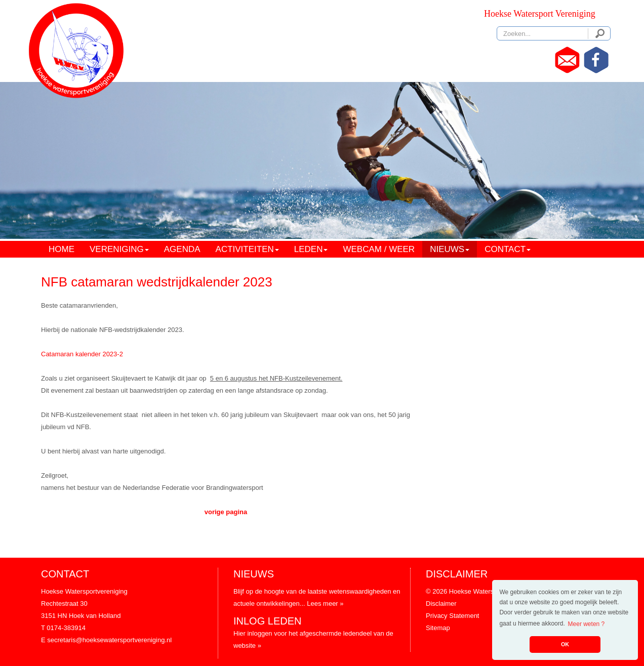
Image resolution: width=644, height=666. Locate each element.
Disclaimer (441, 603)
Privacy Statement (453, 616)
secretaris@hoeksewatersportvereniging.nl (109, 640)
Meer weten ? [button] (587, 624)
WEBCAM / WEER (379, 249)
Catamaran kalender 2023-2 (82, 354)
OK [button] (565, 644)
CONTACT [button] (508, 249)
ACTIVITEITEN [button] (247, 249)
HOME (62, 249)
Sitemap (438, 628)
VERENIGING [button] (119, 249)
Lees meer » (325, 603)
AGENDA (182, 249)
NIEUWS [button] (450, 249)
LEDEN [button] (311, 249)
